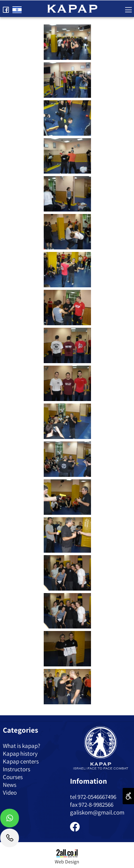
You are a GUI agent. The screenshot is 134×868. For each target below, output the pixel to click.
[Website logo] (72, 8)
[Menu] (128, 8)
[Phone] (10, 840)
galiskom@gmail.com (97, 812)
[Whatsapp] (10, 820)
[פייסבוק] (6, 8)
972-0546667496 (97, 797)
